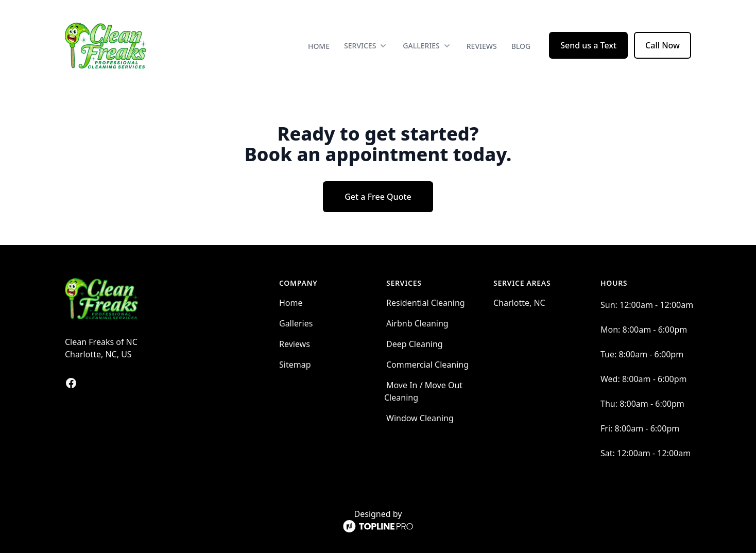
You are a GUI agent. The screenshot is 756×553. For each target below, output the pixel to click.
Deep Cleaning (415, 344)
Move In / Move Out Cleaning (423, 391)
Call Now (663, 45)
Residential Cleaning (426, 303)
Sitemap (295, 365)
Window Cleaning (420, 418)
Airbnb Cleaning (417, 323)
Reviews (482, 46)
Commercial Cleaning (427, 365)
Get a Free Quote (378, 197)
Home (319, 46)
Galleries (296, 323)
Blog (521, 46)
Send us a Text (588, 45)
